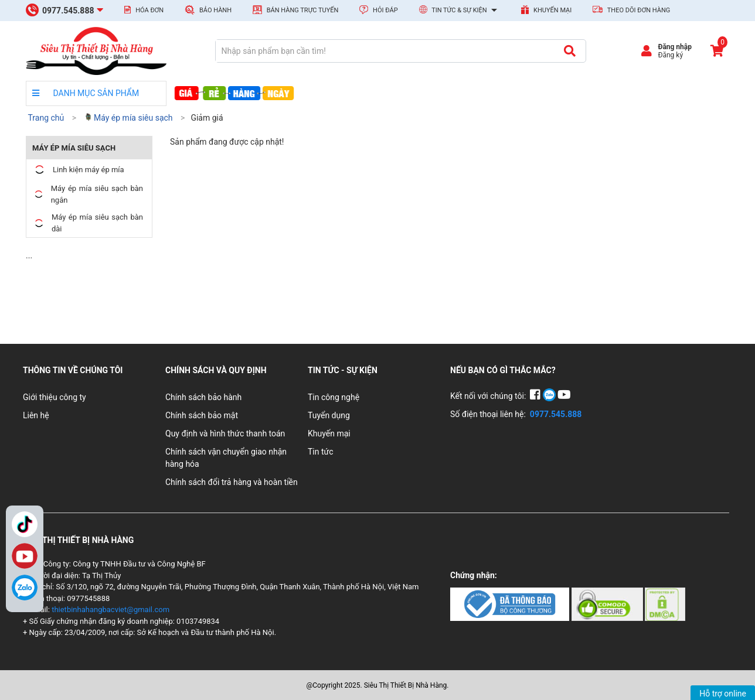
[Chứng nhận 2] (608, 603)
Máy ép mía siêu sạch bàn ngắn (88, 194)
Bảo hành (208, 10)
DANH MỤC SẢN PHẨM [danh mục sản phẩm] (86, 93)
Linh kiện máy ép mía (78, 170)
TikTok (25, 524)
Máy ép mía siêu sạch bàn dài (88, 223)
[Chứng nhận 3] (665, 603)
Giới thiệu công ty (55, 397)
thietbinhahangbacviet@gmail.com (110, 609)
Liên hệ (36, 415)
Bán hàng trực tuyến (295, 10)
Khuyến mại (546, 10)
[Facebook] (536, 396)
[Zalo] (25, 588)
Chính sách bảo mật (202, 415)
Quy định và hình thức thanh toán (225, 433)
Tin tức (321, 452)
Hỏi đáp (378, 10)
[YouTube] (564, 396)
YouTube (25, 556)
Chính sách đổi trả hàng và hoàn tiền (232, 482)
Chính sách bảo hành (203, 397)
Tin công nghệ (334, 397)
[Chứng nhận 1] (511, 603)
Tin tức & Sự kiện (460, 11)
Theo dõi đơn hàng (631, 10)
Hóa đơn (144, 10)
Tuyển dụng (329, 415)
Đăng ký (670, 55)
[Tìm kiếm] (569, 51)
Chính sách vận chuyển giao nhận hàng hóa (226, 458)
